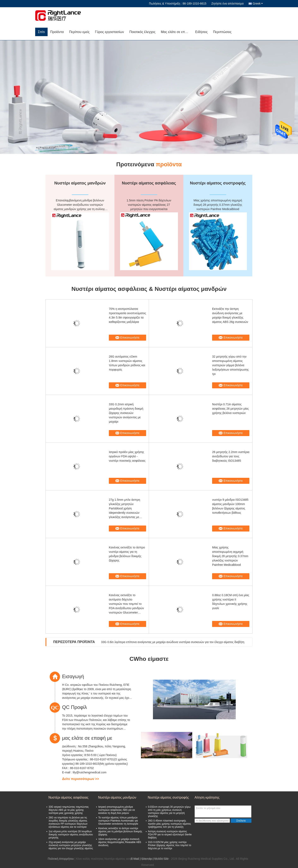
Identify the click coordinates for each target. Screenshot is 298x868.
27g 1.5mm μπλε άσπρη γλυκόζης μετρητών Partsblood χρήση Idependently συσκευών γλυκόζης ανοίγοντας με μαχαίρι (124, 509)
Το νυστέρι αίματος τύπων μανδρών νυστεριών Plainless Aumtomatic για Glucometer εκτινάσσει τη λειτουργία (118, 821)
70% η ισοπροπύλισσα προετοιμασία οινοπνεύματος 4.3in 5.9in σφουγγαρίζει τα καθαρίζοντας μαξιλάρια (127, 315)
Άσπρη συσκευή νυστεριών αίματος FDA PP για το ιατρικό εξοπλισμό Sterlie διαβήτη (170, 835)
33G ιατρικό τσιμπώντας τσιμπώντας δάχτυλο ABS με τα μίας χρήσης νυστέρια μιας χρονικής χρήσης (69, 810)
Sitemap (147, 859)
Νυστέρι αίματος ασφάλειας (68, 797)
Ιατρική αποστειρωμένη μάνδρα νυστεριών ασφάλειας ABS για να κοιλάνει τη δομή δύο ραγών (117, 810)
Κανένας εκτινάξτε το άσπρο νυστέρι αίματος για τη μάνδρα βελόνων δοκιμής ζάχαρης (127, 554)
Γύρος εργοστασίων (109, 32)
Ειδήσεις (201, 32)
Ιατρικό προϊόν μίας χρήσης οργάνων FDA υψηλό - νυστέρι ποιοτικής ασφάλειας (127, 456)
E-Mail (135, 859)
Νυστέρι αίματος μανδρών (117, 797)
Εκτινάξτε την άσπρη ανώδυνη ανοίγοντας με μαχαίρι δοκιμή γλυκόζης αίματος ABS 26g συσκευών (230, 315)
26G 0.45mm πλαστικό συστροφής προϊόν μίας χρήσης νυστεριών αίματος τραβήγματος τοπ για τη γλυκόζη (169, 824)
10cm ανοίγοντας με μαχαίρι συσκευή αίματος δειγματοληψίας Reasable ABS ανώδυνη (120, 842)
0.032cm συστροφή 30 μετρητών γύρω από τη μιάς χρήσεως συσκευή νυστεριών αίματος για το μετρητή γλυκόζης (169, 812)
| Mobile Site (161, 859)
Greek (258, 4)
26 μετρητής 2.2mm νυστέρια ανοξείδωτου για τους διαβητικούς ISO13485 (231, 456)
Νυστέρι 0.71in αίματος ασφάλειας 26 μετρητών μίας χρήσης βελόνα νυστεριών (230, 409)
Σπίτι (41, 32)
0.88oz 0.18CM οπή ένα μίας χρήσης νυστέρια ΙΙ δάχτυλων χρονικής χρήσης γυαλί (231, 602)
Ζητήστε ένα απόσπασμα (227, 4)
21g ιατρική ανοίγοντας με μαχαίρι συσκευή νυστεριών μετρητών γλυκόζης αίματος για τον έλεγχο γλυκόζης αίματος (71, 845)
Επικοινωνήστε (130, 338)
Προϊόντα (57, 32)
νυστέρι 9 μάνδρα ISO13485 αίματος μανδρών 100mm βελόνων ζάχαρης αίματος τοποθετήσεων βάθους (230, 506)
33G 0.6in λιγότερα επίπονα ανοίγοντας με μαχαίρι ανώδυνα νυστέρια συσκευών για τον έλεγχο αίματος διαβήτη (173, 642)
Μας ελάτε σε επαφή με (177, 32)
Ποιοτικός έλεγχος (142, 32)
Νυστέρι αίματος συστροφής (168, 797)
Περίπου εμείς (79, 32)
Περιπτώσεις (222, 32)
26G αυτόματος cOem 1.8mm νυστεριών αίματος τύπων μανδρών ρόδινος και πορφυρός (127, 363)
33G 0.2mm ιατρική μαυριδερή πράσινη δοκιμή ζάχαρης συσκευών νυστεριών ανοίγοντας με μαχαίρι (126, 413)
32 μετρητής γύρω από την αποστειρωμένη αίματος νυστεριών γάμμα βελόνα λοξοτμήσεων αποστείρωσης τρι (230, 365)
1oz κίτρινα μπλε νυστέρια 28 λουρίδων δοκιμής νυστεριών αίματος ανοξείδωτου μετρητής (71, 835)
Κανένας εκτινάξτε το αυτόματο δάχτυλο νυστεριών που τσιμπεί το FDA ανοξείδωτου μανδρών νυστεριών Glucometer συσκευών (126, 604)
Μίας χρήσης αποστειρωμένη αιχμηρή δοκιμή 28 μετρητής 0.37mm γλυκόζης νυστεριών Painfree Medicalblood (230, 556)
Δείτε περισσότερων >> (81, 779)
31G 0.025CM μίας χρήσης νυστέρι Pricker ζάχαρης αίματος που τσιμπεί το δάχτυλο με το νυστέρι (170, 845)
